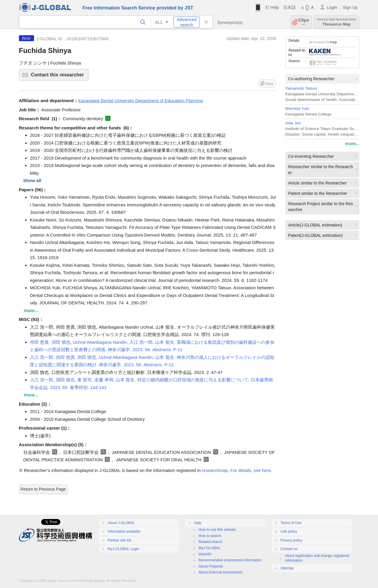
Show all (32, 180)
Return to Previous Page (43, 489)
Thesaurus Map (337, 22)
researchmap (215, 470)
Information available (124, 531)
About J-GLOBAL (122, 523)
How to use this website (217, 530)
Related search (211, 542)
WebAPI (205, 554)
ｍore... (352, 144)
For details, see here (251, 470)
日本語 (289, 7)
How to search (210, 536)
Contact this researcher (59, 77)
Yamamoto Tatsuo (301, 88)
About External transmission (221, 572)
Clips (304, 22)
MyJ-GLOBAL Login (123, 549)
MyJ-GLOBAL (210, 548)
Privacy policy (291, 540)
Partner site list (119, 540)
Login (332, 7)
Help (275, 7)
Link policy (289, 531)
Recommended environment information (230, 560)
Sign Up (350, 7)
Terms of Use (291, 523)
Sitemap (287, 568)
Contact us (289, 549)
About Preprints (211, 566)
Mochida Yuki (297, 109)
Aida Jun (293, 123)
